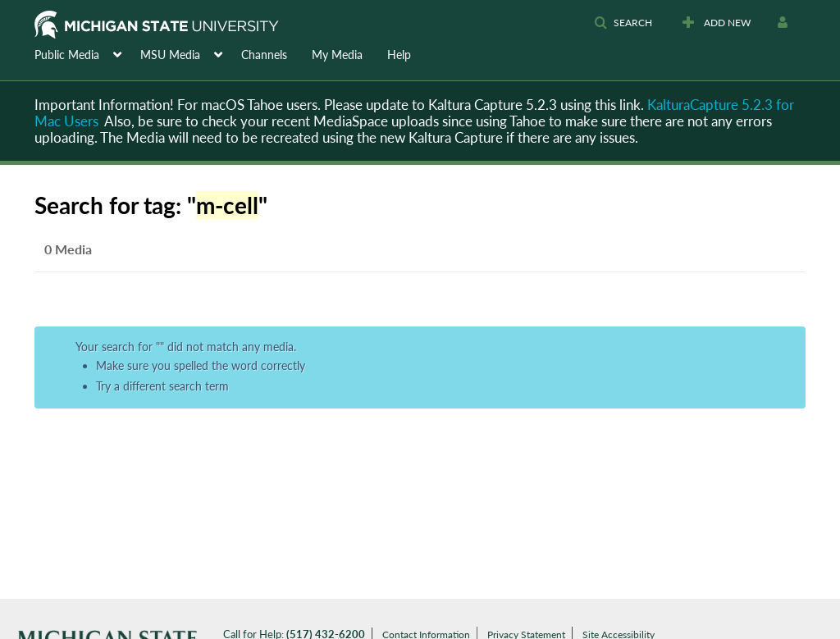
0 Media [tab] (68, 249)
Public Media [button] (67, 55)
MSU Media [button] (170, 55)
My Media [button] (337, 55)
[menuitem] (87, 53)
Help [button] (399, 55)
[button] (623, 23)
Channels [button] (264, 55)
